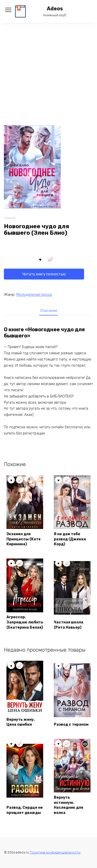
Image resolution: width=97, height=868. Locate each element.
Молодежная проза (34, 295)
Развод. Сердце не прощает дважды (25, 810)
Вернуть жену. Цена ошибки (21, 722)
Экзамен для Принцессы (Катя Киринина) (23, 539)
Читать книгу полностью (44, 274)
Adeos (55, 9)
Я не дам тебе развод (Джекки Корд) (70, 539)
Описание (49, 311)
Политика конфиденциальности (55, 852)
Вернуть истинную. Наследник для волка (68, 805)
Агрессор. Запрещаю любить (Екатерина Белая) (25, 622)
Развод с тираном (71, 724)
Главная (10, 218)
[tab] (49, 311)
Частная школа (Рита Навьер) (69, 625)
